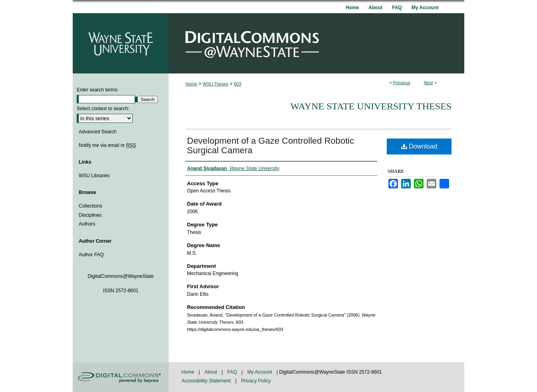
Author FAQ (91, 255)
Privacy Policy (256, 381)
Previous (402, 83)
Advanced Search (98, 132)
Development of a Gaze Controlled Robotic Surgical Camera (270, 146)
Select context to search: (103, 109)
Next (429, 83)
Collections (90, 206)
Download (419, 146)
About (212, 372)
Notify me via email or (107, 145)
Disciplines (90, 215)
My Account (260, 372)
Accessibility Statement (207, 381)
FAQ (233, 372)
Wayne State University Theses (371, 106)
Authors (87, 224)
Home (191, 84)
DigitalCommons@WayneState (316, 43)
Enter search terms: (98, 90)
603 (237, 84)
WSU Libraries (94, 176)
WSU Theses (216, 84)
